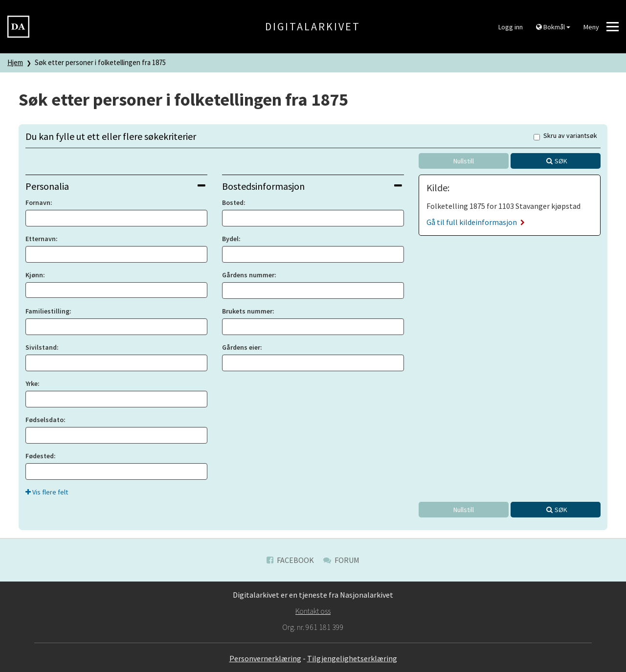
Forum (341, 560)
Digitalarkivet (313, 26)
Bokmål (553, 27)
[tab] (116, 186)
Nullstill (464, 161)
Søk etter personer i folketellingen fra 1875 (100, 62)
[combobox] (116, 290)
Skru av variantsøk (565, 136)
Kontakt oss (313, 611)
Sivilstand (41, 347)
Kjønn (34, 275)
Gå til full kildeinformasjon (476, 222)
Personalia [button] (115, 186)
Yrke (32, 383)
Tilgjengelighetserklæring (352, 658)
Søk (561, 161)
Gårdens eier (241, 347)
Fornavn (38, 202)
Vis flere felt (47, 492)
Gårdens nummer (248, 275)
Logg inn (511, 27)
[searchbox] (31, 290)
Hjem (15, 62)
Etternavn (41, 239)
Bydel (230, 239)
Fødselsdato (45, 420)
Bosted (233, 202)
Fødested (40, 456)
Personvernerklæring (265, 658)
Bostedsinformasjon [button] (312, 186)
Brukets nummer (247, 311)
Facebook (290, 560)
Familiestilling (47, 311)
